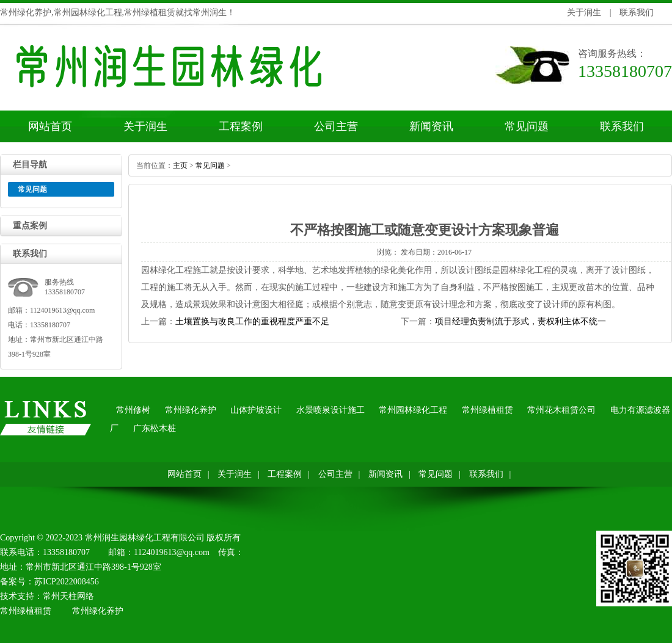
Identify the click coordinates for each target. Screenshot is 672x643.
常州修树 (133, 410)
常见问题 (527, 126)
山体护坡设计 (256, 410)
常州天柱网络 (68, 596)
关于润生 (584, 13)
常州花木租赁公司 (561, 410)
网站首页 (50, 126)
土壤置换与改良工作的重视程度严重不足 (252, 321)
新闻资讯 (431, 126)
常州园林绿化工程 (413, 410)
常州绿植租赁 (488, 410)
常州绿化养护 (191, 410)
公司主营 (336, 126)
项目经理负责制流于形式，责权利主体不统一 (520, 321)
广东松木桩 (155, 428)
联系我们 (637, 13)
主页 (180, 165)
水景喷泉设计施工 (331, 410)
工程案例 (241, 126)
